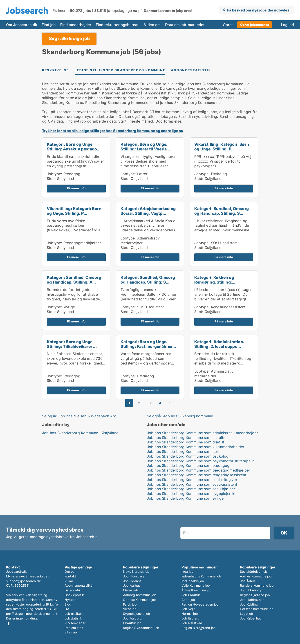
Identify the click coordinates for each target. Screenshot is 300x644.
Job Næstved (192, 623)
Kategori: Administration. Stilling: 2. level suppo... (219, 344)
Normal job (190, 614)
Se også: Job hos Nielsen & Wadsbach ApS (80, 416)
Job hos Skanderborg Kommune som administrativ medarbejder (202, 433)
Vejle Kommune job (196, 585)
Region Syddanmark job (141, 628)
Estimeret (61, 11)
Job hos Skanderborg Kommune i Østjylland (80, 433)
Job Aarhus (132, 585)
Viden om (152, 25)
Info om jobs (74, 628)
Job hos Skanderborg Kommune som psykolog (188, 456)
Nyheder (71, 600)
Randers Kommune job (257, 585)
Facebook (9, 624)
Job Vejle (188, 609)
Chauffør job (132, 623)
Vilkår (69, 581)
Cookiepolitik (74, 595)
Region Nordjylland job (199, 628)
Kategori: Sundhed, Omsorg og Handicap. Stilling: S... (222, 211)
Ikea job (188, 571)
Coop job (188, 600)
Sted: (51, 179)
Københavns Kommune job (201, 576)
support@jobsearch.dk (23, 581)
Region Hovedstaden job (200, 604)
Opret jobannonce (255, 25)
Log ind (287, 25)
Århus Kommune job (196, 590)
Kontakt (70, 576)
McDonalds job (193, 581)
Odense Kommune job (140, 600)
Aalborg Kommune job (140, 595)
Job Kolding (249, 604)
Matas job (131, 590)
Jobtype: (55, 174)
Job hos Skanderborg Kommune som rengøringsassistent (197, 475)
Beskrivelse (56, 70)
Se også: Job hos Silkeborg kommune (180, 416)
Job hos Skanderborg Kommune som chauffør (187, 438)
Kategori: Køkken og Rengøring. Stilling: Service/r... (214, 282)
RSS (68, 637)
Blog (68, 604)
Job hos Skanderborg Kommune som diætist (186, 442)
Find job (49, 25)
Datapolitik (73, 590)
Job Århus (248, 581)
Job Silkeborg (251, 590)
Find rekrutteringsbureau (118, 25)
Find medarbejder (76, 25)
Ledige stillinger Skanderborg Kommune (120, 70)
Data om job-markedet (185, 25)
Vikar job (130, 609)
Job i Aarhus (191, 595)
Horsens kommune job (257, 609)
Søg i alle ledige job (69, 38)
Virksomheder (75, 623)
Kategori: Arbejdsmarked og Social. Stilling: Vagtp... (148, 211)
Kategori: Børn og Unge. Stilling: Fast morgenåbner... (148, 344)
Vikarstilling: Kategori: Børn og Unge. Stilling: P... (222, 147)
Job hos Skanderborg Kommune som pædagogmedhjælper (199, 470)
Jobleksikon (74, 614)
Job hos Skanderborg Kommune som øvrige (185, 498)
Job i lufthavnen (252, 600)
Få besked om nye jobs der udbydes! (259, 10)
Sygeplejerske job (137, 614)
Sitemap (71, 632)
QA (67, 609)
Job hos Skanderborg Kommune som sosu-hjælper (191, 489)
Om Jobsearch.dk (22, 25)
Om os (69, 571)
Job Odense (132, 581)
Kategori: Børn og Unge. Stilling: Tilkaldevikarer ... (72, 344)
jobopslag (109, 11)
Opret (228, 25)
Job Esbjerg (190, 618)
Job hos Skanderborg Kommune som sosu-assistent (192, 484)
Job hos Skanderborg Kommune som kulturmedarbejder (196, 447)
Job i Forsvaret (134, 576)
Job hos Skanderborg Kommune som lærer (184, 452)
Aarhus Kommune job (256, 576)
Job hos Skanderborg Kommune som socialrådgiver (192, 480)
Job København (252, 618)
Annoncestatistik (191, 70)
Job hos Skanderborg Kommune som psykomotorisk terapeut (200, 461)
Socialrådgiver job (254, 571)
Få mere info (76, 188)
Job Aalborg (132, 618)
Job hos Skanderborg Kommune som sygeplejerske (192, 494)
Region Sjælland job (255, 595)
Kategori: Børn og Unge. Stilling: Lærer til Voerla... (145, 147)
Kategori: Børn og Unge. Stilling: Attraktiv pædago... (74, 147)
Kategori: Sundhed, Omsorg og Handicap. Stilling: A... (74, 280)
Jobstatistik (73, 618)
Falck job (130, 604)
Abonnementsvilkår (79, 585)
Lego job (247, 614)
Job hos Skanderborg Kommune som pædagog (188, 465)
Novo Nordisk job (136, 571)
